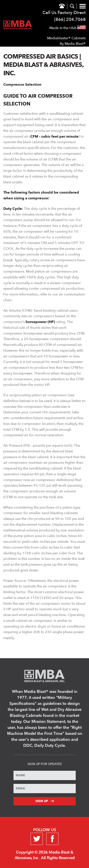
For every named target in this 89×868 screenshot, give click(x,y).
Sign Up (45, 801)
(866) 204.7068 (70, 19)
